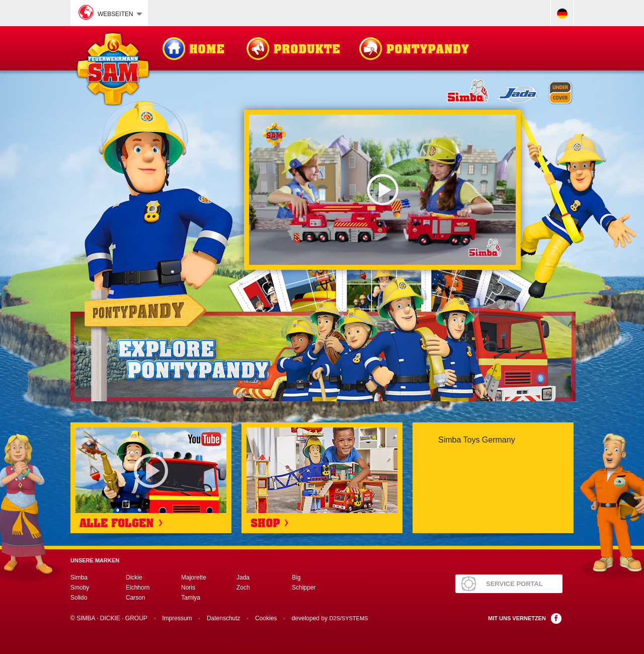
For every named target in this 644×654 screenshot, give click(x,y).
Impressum (177, 618)
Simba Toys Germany (477, 440)
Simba (79, 577)
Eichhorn (138, 588)
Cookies (266, 618)
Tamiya (191, 598)
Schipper (304, 588)
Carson (136, 598)
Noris (188, 588)
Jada (243, 577)
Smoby (80, 588)
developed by (330, 618)
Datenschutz (224, 618)
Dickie (134, 577)
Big (296, 577)
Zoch (243, 588)
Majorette (194, 577)
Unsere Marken (95, 560)
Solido (79, 598)
